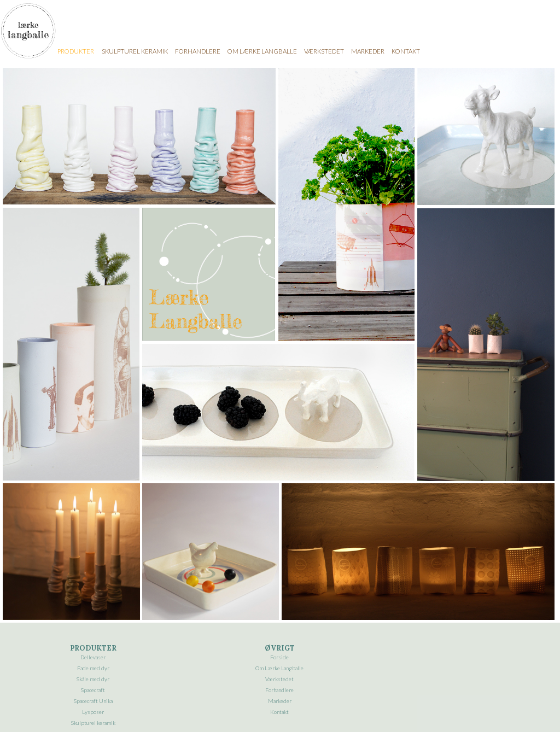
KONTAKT (406, 51)
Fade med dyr (93, 668)
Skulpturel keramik (93, 723)
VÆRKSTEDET (324, 51)
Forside (279, 657)
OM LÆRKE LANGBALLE (262, 51)
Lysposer (93, 712)
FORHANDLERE (198, 51)
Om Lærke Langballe (279, 668)
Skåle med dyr (93, 679)
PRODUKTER (76, 51)
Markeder (280, 701)
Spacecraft (93, 690)
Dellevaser (93, 657)
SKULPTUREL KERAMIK (135, 51)
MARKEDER (368, 51)
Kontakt (279, 712)
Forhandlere (279, 690)
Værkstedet (279, 679)
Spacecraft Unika (93, 701)
